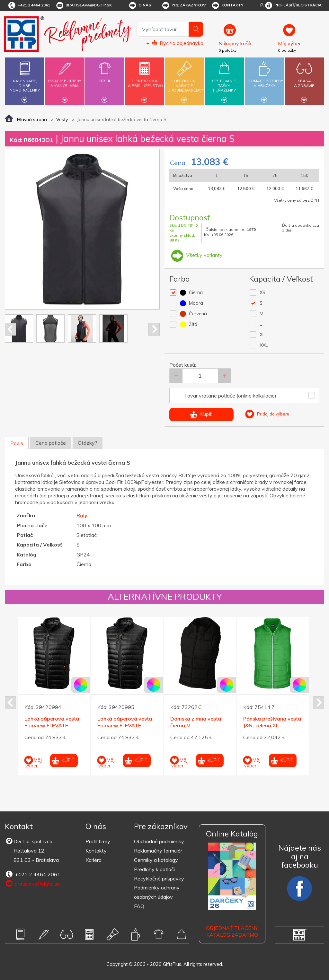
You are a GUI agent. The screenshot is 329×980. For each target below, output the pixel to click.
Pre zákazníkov (184, 5)
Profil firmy (98, 841)
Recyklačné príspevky (159, 879)
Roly (82, 515)
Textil (105, 77)
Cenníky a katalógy (156, 860)
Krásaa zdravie (304, 79)
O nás (140, 5)
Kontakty (227, 5)
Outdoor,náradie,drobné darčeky (185, 80)
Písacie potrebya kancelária (65, 79)
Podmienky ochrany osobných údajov (157, 892)
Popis (17, 443)
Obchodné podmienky (159, 841)
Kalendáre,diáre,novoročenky (25, 80)
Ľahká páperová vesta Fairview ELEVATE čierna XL (52, 725)
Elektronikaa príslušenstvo (146, 79)
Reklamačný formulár (158, 851)
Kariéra (93, 860)
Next (154, 329)
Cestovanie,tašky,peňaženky (224, 80)
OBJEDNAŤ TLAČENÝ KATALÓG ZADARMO (232, 931)
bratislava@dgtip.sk (84, 5)
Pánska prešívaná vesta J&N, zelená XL (272, 722)
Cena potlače (51, 443)
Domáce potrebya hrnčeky (265, 79)
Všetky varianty (196, 255)
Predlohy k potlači (154, 869)
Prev (10, 329)
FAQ (139, 906)
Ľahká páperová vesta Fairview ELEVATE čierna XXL (125, 725)
